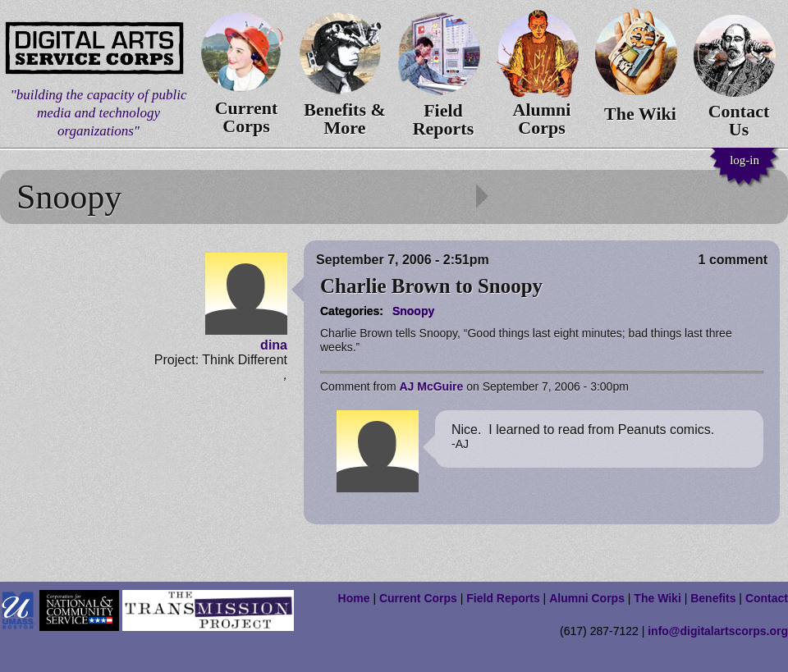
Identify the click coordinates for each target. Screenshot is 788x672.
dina (274, 345)
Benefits (713, 598)
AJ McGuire (431, 386)
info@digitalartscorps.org (718, 631)
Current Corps (418, 598)
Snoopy (413, 311)
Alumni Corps (587, 598)
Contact (767, 598)
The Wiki (657, 598)
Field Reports (503, 598)
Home (354, 598)
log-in (744, 160)
